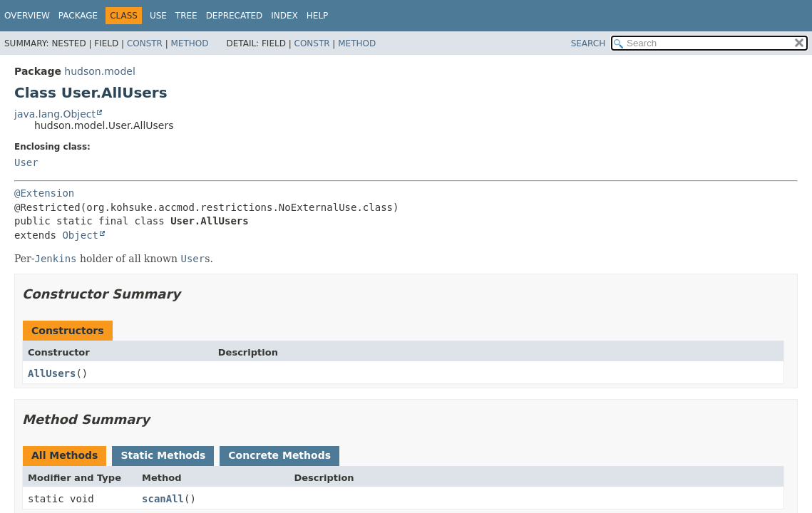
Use (158, 16)
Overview (27, 16)
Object (80, 235)
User (26, 162)
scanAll (163, 499)
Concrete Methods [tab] (279, 455)
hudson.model (99, 71)
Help (318, 16)
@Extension (44, 193)
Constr (145, 43)
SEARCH (589, 43)
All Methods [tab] (65, 455)
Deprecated (235, 16)
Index (284, 16)
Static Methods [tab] (163, 455)
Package (78, 16)
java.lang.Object (55, 114)
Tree (186, 16)
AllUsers (52, 373)
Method (190, 43)
